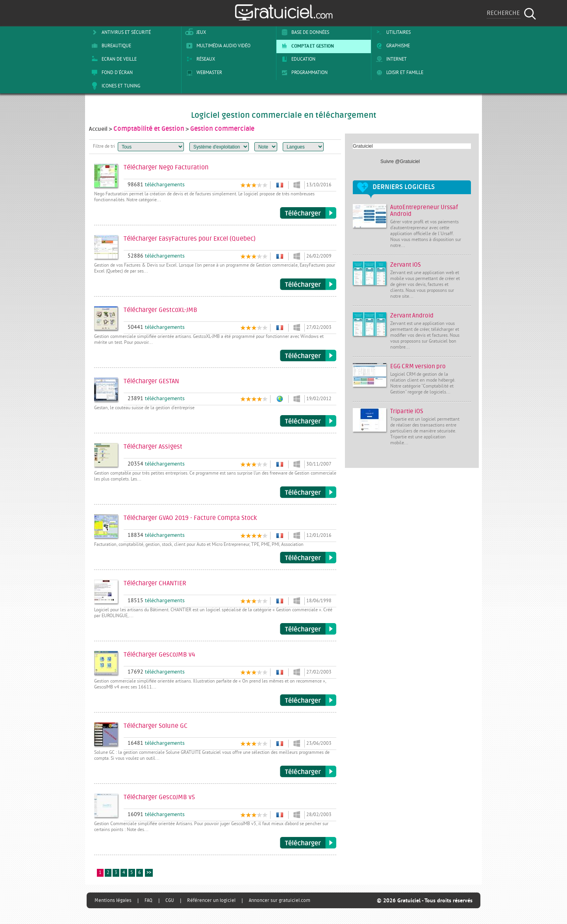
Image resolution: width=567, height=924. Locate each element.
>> (149, 873)
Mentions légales (113, 900)
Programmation (303, 72)
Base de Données (304, 32)
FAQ (148, 900)
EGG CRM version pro (418, 366)
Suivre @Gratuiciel (400, 161)
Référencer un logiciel (211, 900)
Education (297, 59)
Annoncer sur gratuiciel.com (280, 900)
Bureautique (110, 46)
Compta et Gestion (306, 46)
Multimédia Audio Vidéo (217, 46)
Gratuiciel (363, 146)
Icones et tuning (114, 86)
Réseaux (199, 59)
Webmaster (203, 72)
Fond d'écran (111, 72)
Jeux (195, 32)
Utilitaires (392, 32)
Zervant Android (412, 316)
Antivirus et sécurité (120, 32)
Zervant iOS (406, 265)
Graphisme (392, 46)
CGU (170, 900)
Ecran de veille (113, 59)
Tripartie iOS (407, 411)
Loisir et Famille (398, 72)
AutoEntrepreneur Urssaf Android (424, 211)
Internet (390, 59)
